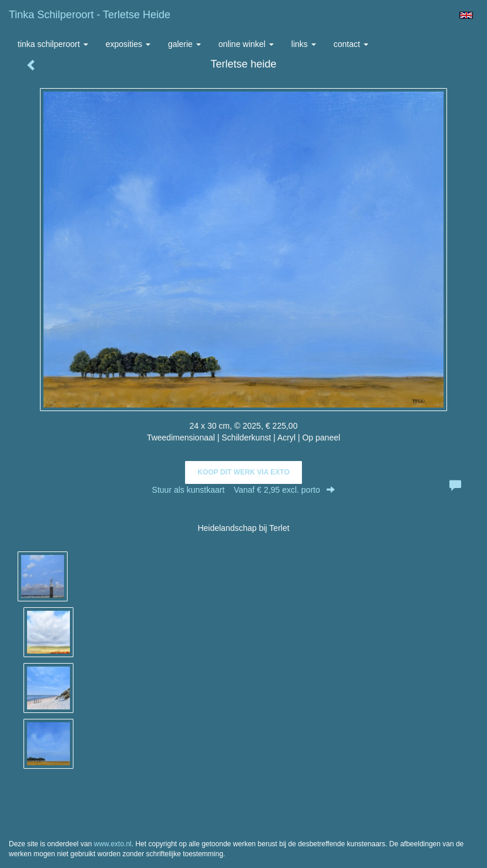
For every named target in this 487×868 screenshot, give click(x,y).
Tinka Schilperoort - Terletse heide (90, 15)
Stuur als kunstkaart (244, 490)
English (466, 15)
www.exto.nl (113, 844)
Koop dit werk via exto (243, 472)
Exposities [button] (128, 44)
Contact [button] (351, 44)
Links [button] (304, 44)
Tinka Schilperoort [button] (53, 44)
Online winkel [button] (246, 44)
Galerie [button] (184, 44)
